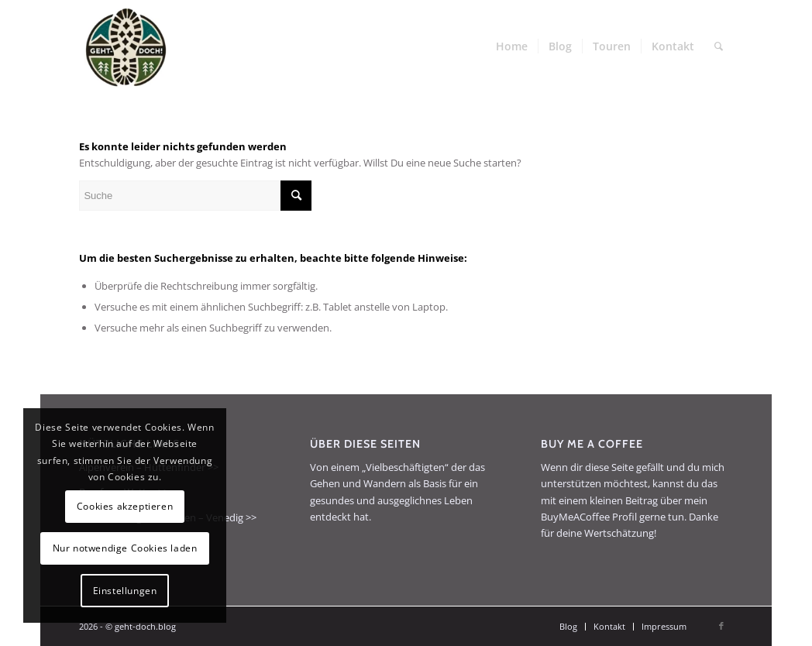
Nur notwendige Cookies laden (125, 548)
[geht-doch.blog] (126, 46)
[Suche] (719, 46)
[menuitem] (512, 46)
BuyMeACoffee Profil (589, 517)
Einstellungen (125, 591)
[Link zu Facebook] (721, 626)
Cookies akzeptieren (125, 506)
